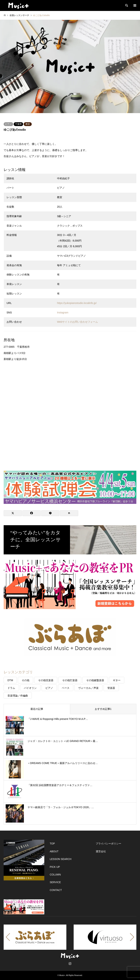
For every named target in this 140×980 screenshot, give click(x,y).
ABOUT (54, 851)
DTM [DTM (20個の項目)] (10, 680)
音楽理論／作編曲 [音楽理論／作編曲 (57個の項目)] (18, 696)
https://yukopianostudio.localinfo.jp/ (77, 303)
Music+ (62, 975)
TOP (52, 844)
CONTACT (56, 890)
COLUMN (55, 875)
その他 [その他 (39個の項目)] (26, 680)
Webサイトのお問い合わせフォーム (78, 322)
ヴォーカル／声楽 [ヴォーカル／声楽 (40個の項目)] (88, 688)
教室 (28, 124)
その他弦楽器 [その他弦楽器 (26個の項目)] (46, 680)
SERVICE (55, 882)
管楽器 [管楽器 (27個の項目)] (111, 688)
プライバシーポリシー (108, 844)
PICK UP (55, 867)
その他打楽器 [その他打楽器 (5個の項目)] (70, 680)
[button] (8, 937)
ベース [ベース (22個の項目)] (66, 688)
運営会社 (101, 851)
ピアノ (8, 124)
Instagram (63, 312)
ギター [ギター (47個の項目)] (117, 680)
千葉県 (18, 124)
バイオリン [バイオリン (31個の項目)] (30, 688)
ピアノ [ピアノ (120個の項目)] (49, 688)
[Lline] (50, 513)
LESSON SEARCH (61, 859)
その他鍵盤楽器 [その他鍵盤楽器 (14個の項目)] (95, 680)
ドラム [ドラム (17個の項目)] (11, 688)
